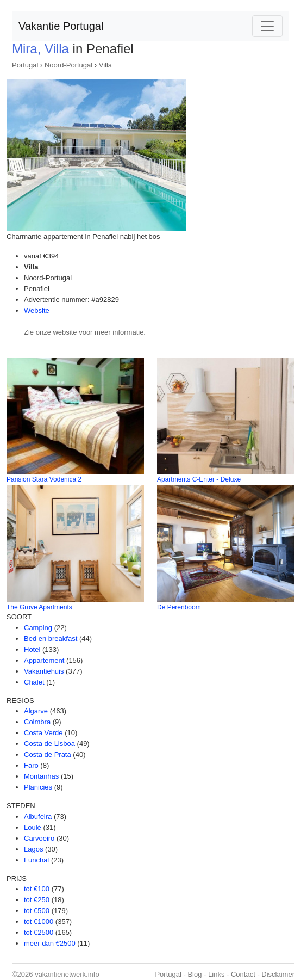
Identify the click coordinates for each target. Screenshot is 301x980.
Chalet (34, 682)
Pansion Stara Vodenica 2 (44, 479)
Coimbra (37, 722)
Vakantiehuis (44, 671)
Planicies (38, 787)
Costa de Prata (48, 754)
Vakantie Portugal (61, 26)
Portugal (25, 65)
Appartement (44, 660)
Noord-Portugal (68, 65)
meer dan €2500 (50, 943)
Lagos (33, 849)
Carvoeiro (39, 838)
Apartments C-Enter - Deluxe (199, 479)
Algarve (36, 711)
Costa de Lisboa (49, 744)
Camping (38, 628)
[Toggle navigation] (267, 26)
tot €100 (37, 889)
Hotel (32, 649)
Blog (195, 974)
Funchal (36, 860)
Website (37, 310)
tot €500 (37, 911)
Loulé (33, 827)
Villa (105, 65)
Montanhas (41, 776)
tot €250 (37, 900)
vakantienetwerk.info (67, 974)
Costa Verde (43, 733)
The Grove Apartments (39, 607)
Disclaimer (278, 974)
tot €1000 (39, 922)
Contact (243, 974)
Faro (31, 765)
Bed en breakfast (51, 639)
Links (216, 974)
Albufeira (38, 816)
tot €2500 (39, 932)
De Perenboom (179, 607)
